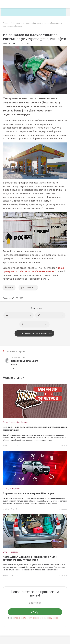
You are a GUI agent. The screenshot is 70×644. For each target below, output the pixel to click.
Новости (16, 23)
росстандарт (28, 287)
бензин (9, 287)
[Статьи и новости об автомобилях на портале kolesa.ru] (17, 4)
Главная (6, 23)
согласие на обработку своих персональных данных (35, 618)
